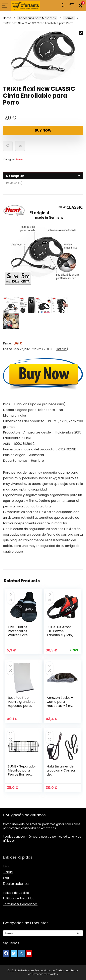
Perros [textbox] (42, 933)
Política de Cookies (16, 893)
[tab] (43, 176)
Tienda (8, 872)
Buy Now (43, 130)
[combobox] (43, 933)
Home (7, 18)
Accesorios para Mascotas (37, 18)
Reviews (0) (14, 183)
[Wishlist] (72, 6)
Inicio (7, 866)
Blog (6, 878)
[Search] (63, 6)
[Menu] (5, 6)
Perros (69, 18)
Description (15, 176)
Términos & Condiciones (20, 904)
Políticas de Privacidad (19, 898)
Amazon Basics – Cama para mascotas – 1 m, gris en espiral (60, 704)
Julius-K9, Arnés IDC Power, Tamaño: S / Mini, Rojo (60, 633)
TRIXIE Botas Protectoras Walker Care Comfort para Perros (19, 635)
